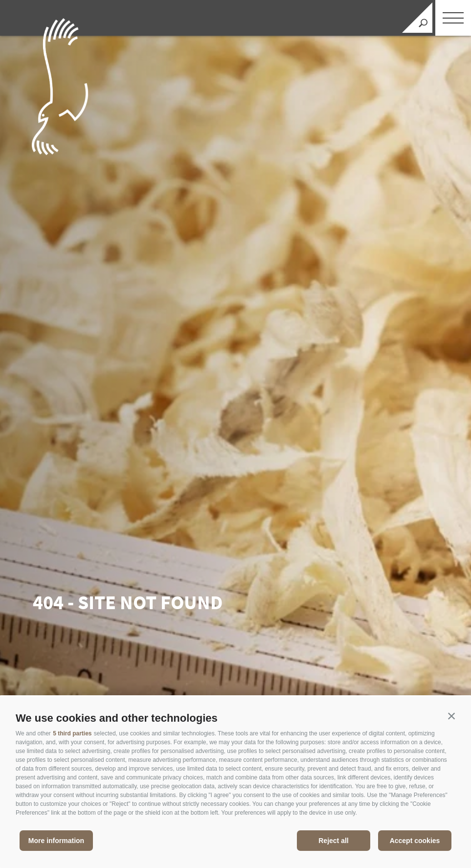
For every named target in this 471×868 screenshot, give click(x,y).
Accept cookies (415, 841)
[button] (451, 716)
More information (56, 841)
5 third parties (72, 733)
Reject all (333, 841)
